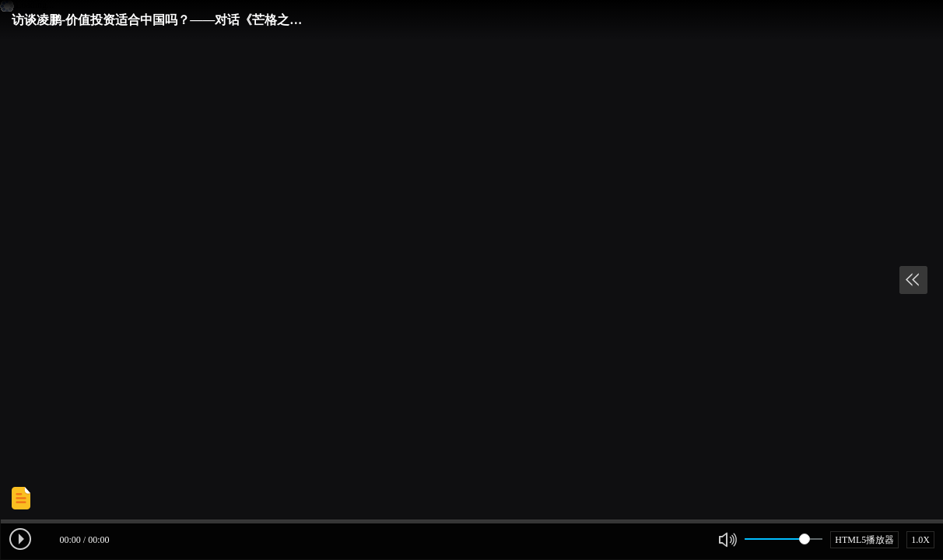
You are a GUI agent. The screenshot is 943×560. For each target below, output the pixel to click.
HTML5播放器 (864, 540)
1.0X (920, 540)
